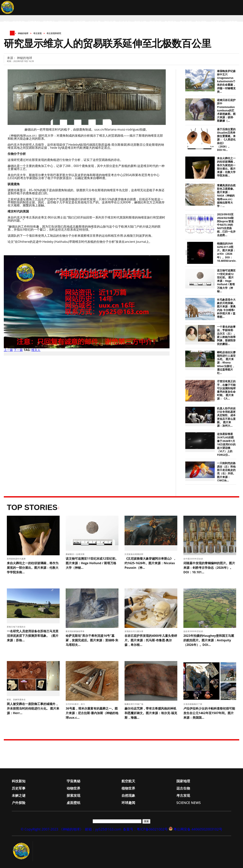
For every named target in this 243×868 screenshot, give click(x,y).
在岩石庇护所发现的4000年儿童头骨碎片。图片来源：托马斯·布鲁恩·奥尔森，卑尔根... (151, 640)
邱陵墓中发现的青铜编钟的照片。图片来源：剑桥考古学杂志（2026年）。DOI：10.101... (209, 568)
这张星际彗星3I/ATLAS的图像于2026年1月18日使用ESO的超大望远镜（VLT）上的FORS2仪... (226, 444)
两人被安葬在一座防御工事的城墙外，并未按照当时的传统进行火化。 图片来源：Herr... (33, 708)
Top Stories (32, 507)
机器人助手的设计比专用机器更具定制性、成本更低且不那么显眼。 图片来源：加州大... (226, 417)
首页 (6, 22)
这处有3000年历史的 (194, 631)
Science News (14, 37)
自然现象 (170, 22)
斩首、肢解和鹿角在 (17, 700)
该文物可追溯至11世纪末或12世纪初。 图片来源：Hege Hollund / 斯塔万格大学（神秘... (226, 281)
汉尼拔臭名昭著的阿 (134, 554)
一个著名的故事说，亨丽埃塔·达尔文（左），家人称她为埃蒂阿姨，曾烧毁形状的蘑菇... (226, 335)
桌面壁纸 (216, 22)
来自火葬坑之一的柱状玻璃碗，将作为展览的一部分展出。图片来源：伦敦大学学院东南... (226, 167)
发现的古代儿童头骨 (134, 631)
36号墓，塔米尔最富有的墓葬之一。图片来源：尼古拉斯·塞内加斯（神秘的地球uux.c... (92, 713)
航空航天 (49, 22)
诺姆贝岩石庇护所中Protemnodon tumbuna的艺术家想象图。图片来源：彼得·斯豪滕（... (226, 110)
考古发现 (186, 22)
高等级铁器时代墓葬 (17, 559)
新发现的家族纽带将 (75, 631)
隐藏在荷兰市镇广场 (134, 704)
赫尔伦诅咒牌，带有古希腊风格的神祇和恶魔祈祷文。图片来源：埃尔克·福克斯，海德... (151, 713)
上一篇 (8, 350)
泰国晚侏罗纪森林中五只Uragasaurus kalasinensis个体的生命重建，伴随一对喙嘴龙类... (226, 81)
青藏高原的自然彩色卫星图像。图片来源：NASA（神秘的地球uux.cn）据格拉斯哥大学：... (226, 196)
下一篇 (18, 350)
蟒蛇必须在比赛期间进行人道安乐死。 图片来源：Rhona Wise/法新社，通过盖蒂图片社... (226, 363)
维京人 (36, 350)
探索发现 (155, 22)
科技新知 (19, 22)
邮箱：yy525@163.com (103, 829)
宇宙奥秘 (34, 22)
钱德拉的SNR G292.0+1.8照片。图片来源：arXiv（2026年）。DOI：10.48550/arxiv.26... (229, 252)
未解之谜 (140, 22)
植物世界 (110, 22)
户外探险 (201, 22)
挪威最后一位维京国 (75, 554)
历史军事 (79, 22)
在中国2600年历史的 (194, 559)
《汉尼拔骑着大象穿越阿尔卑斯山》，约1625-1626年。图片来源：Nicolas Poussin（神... (150, 563)
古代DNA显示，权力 (76, 704)
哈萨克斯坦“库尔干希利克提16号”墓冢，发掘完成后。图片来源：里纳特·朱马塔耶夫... (92, 640)
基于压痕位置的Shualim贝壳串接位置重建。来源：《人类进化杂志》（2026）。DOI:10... (226, 140)
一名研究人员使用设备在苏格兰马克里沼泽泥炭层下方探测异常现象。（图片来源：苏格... (33, 636)
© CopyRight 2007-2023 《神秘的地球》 (52, 829)
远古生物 (125, 22)
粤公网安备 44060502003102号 (198, 829)
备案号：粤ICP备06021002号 (145, 829)
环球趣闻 (231, 22)
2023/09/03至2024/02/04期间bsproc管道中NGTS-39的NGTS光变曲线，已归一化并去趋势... (226, 225)
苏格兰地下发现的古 (17, 627)
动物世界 (95, 22)
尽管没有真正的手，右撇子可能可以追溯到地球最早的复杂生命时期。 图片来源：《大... (226, 390)
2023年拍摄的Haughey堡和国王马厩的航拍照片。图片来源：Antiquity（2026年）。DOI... (209, 640)
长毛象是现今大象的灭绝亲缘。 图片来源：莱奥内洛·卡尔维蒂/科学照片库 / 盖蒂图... (226, 308)
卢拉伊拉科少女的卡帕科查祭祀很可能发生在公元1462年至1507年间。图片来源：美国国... (209, 713)
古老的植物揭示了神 (193, 704)
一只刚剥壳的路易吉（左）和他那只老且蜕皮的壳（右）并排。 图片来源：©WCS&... (226, 472)
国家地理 (64, 22)
